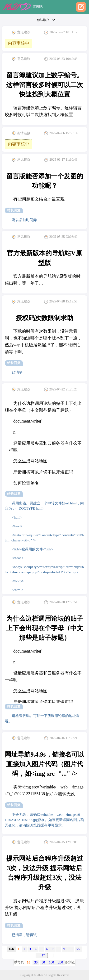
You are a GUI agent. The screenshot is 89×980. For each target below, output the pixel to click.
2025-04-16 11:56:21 (61, 738)
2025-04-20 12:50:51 (61, 602)
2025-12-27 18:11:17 (61, 33)
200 (60, 962)
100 (51, 962)
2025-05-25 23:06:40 (61, 237)
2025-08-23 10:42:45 (61, 59)
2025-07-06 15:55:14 (61, 133)
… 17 (41, 955)
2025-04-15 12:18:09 (61, 842)
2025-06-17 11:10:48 (61, 160)
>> (78, 949)
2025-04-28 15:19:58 (61, 302)
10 (71, 949)
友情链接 (21, 133)
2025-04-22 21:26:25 (61, 390)
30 (36, 962)
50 (43, 962)
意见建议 (21, 33)
